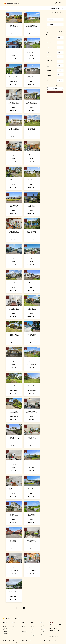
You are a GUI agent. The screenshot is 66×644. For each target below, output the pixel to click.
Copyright (36, 641)
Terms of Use (29, 641)
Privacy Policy (22, 641)
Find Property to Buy (17, 628)
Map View (60, 13)
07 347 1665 (55, 628)
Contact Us (6, 633)
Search (55, 92)
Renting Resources (35, 631)
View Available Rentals (34, 629)
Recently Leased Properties (44, 629)
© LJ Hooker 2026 (7, 641)
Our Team (5, 627)
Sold (10, 8)
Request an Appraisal (24, 632)
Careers (5, 632)
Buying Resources (16, 630)
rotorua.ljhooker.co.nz (54, 636)
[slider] (47, 35)
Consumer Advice (43, 641)
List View (53, 13)
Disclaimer (15, 641)
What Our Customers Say (6, 629)
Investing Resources (44, 631)
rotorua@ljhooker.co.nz (54, 631)
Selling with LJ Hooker (25, 626)
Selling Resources (25, 630)
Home (7, 8)
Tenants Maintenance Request (34, 634)
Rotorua (17, 618)
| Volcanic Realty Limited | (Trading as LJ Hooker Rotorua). (22, 642)
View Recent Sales (26, 628)
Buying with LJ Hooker (15, 626)
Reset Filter (55, 88)
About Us (5, 625)
